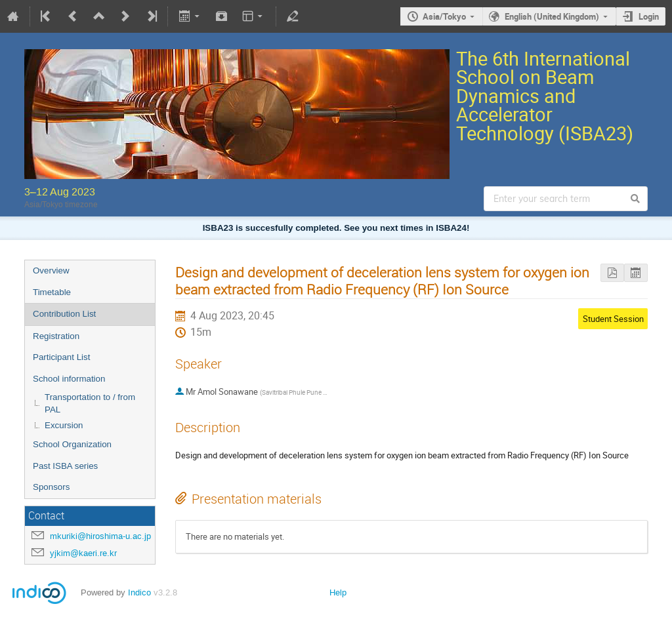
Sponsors (51, 487)
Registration (56, 336)
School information (69, 379)
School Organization (72, 444)
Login (649, 16)
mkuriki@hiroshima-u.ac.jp (100, 536)
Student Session (613, 319)
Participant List (61, 357)
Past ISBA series (65, 466)
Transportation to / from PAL (90, 403)
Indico (139, 592)
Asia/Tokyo (444, 16)
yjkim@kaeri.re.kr (83, 553)
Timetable (52, 292)
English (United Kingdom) (552, 16)
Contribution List (64, 314)
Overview (51, 270)
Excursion (64, 425)
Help (338, 592)
